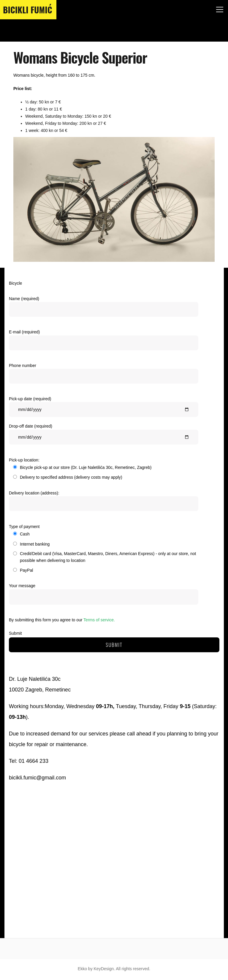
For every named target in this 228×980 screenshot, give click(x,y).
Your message (104, 594)
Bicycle (15, 283)
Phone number (104, 375)
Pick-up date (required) (104, 408)
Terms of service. (99, 620)
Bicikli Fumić (27, 10)
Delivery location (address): (104, 502)
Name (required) (104, 308)
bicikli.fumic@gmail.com (37, 778)
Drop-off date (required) (104, 435)
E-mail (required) (104, 341)
